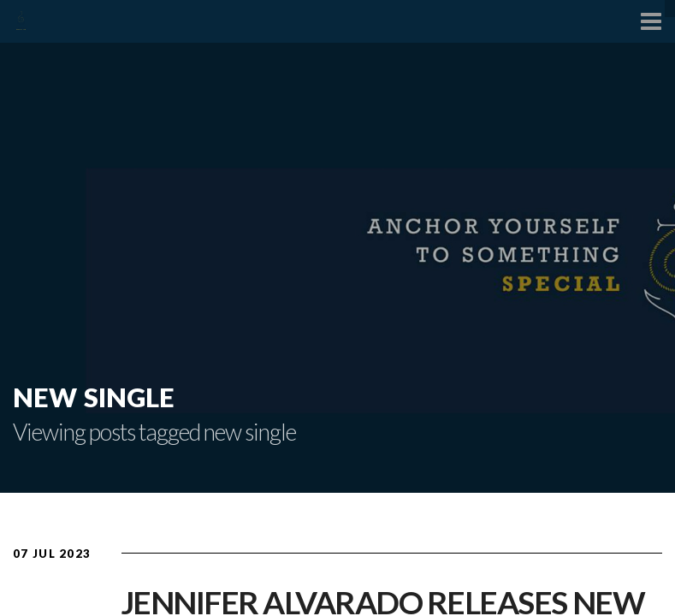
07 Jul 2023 (52, 554)
